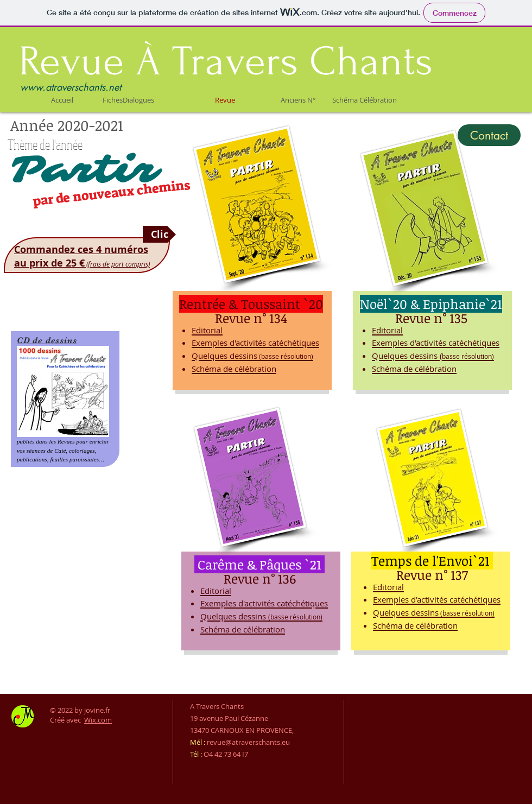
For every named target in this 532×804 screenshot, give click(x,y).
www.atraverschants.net (71, 87)
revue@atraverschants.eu (248, 742)
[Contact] (489, 135)
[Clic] (159, 234)
